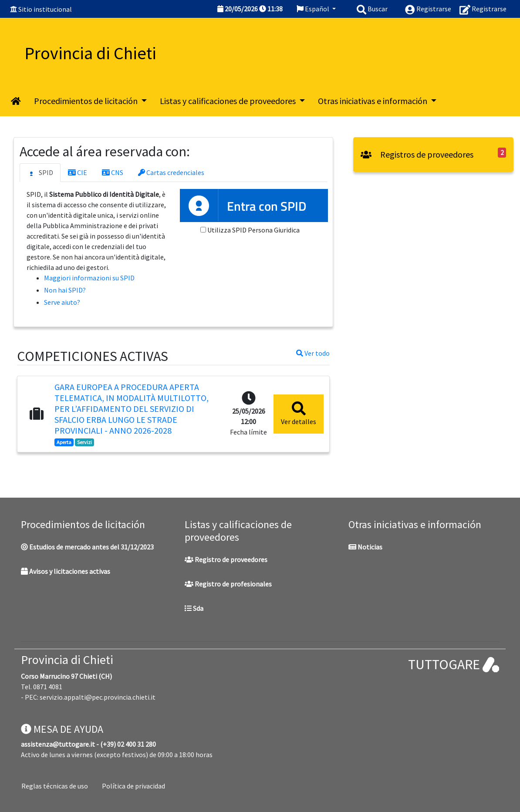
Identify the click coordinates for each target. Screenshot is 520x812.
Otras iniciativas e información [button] (373, 101)
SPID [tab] (40, 173)
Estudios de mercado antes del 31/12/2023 (87, 547)
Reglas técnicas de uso (55, 786)
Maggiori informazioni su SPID (89, 278)
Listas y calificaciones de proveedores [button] (229, 101)
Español (314, 9)
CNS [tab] (113, 172)
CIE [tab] (78, 172)
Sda (194, 608)
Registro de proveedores (226, 559)
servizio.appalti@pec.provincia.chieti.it (98, 697)
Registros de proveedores (417, 154)
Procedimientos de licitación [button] (87, 101)
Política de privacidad (133, 786)
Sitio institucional (45, 9)
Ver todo (313, 353)
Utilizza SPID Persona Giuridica (253, 230)
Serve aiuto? (62, 302)
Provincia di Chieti (67, 660)
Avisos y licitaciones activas (66, 571)
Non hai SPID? (65, 290)
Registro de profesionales (228, 584)
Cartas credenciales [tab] (171, 172)
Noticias (365, 547)
